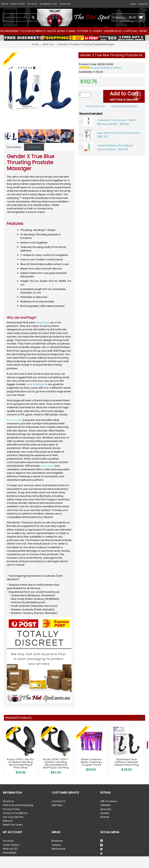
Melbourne (58, 849)
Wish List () (10, 849)
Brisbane (57, 841)
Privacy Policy (11, 809)
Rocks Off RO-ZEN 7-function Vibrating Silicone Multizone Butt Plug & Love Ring (56, 764)
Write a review (112, 68)
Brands (105, 817)
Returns (8, 821)
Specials (106, 809)
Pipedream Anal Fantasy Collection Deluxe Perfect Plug (127, 762)
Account (8, 841)
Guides (105, 813)
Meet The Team (13, 825)
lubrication (47, 466)
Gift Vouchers (109, 801)
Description (14, 147)
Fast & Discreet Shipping (18, 805)
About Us (9, 801)
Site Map (57, 805)
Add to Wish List (96, 106)
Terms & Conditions (15, 813)
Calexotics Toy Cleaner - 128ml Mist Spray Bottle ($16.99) (117, 122)
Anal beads (14, 420)
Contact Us (58, 801)
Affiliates (106, 805)
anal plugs (42, 322)
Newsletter (10, 853)
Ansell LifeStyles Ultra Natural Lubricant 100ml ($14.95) (115, 147)
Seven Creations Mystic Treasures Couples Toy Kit (91, 762)
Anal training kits (37, 384)
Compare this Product (124, 106)
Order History (11, 845)
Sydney (56, 845)
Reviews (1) (34, 147)
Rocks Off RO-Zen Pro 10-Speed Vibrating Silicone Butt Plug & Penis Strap (21, 764)
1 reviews (95, 68)
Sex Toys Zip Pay (13, 817)
